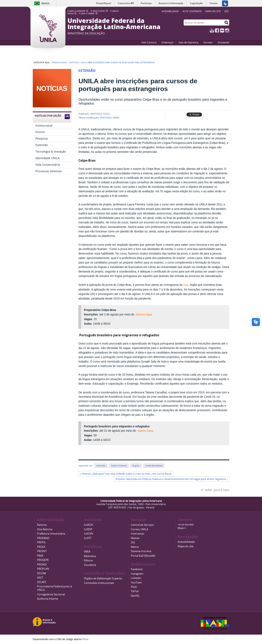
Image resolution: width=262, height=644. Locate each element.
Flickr (222, 30)
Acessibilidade (186, 542)
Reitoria (42, 525)
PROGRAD (43, 538)
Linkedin (136, 578)
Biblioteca (90, 556)
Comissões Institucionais (99, 583)
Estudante (224, 42)
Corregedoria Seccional (51, 594)
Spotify (135, 596)
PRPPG (41, 542)
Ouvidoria (90, 565)
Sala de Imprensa (188, 42)
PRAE (40, 556)
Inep (186, 285)
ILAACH (89, 525)
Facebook (217, 30)
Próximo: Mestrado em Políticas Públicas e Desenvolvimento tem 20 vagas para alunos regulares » (172, 479)
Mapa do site (213, 11)
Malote (135, 538)
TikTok (135, 591)
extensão (101, 466)
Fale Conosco (149, 42)
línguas (136, 466)
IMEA (87, 552)
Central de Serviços (142, 525)
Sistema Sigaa (144, 315)
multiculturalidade (154, 466)
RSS (226, 11)
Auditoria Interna (47, 599)
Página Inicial (59, 62)
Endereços (168, 42)
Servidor (208, 42)
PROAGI (42, 565)
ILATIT (88, 538)
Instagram (227, 30)
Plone (85, 639)
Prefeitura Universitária (51, 534)
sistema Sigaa (145, 431)
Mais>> (182, 528)
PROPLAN (43, 569)
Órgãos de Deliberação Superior (103, 578)
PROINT (42, 551)
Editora (88, 560)
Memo (135, 547)
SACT (40, 578)
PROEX (41, 547)
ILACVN (89, 534)
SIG (133, 542)
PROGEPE (43, 560)
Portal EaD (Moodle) (143, 556)
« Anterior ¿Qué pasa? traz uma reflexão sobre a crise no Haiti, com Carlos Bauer (126, 474)
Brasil (46, 3)
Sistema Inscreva (141, 551)
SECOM (42, 573)
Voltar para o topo (217, 490)
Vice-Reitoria (45, 529)
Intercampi (137, 534)
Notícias (74, 62)
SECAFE (42, 582)
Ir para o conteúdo (78, 11)
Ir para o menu (99, 11)
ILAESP (88, 529)
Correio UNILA (139, 529)
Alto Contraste (192, 11)
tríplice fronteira (119, 466)
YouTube (212, 30)
